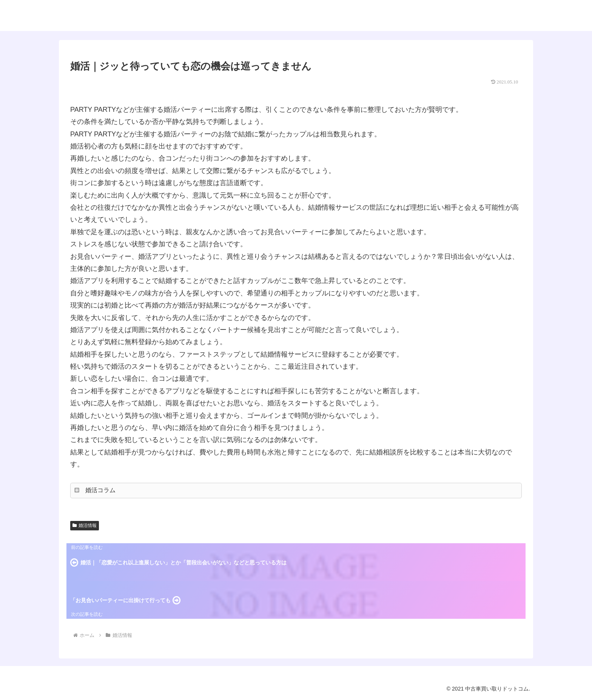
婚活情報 (85, 525)
